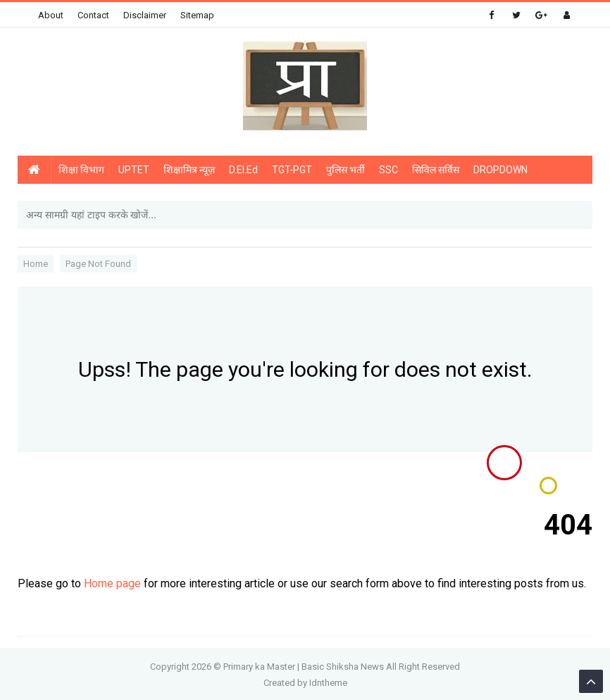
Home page (112, 583)
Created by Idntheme (305, 683)
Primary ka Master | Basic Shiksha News (304, 667)
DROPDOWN (500, 170)
